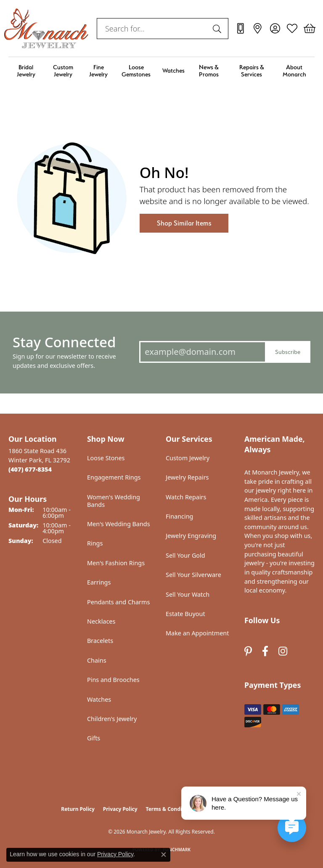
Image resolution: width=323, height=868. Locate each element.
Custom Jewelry (63, 71)
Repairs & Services (252, 71)
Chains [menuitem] (97, 660)
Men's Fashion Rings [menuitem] (116, 563)
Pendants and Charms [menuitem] (118, 602)
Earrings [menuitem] (99, 582)
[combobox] (153, 29)
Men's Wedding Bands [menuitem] (119, 524)
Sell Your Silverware (193, 575)
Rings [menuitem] (95, 543)
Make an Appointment (197, 633)
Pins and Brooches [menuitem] (113, 680)
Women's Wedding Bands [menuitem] (114, 501)
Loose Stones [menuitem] (106, 458)
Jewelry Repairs (187, 477)
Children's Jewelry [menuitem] (112, 719)
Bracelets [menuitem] (100, 641)
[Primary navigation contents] (161, 71)
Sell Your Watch (188, 594)
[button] (275, 29)
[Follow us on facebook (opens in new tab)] (265, 651)
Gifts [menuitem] (94, 738)
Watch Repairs (186, 497)
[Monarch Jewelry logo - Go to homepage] (46, 28)
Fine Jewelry (98, 71)
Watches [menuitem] (99, 699)
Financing (179, 516)
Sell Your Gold (185, 555)
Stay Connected (64, 342)
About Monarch (294, 71)
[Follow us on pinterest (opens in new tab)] (248, 651)
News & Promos (209, 71)
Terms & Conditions (170, 809)
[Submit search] (218, 29)
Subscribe (288, 352)
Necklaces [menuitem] (101, 621)
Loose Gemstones (136, 71)
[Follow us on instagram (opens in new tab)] (283, 651)
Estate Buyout (185, 614)
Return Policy (78, 809)
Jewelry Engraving (191, 536)
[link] (240, 29)
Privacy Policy (120, 809)
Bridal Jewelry (26, 71)
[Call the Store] (30, 469)
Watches (173, 70)
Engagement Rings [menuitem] (114, 477)
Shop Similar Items (184, 223)
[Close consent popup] (164, 855)
